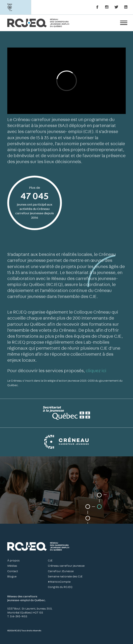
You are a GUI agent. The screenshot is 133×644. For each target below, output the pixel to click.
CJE (50, 561)
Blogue (12, 576)
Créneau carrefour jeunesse (66, 566)
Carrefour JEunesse (61, 571)
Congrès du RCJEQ (60, 587)
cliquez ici (96, 371)
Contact (13, 571)
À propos (13, 561)
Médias (12, 566)
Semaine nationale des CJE (65, 576)
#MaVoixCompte (59, 582)
